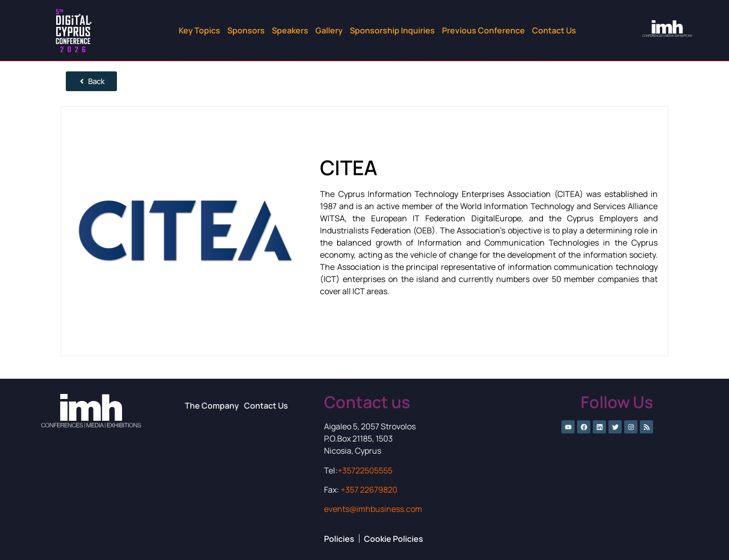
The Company (212, 406)
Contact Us (554, 30)
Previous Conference (483, 30)
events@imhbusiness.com (373, 509)
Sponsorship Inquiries (392, 30)
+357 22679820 (369, 490)
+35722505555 (365, 470)
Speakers (290, 30)
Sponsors (246, 30)
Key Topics (199, 30)
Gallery (329, 30)
